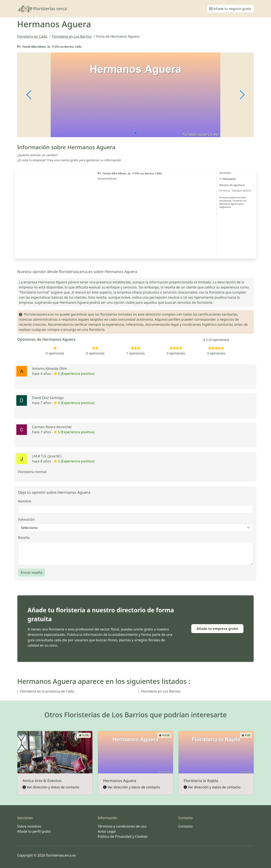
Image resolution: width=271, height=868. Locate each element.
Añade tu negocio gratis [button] (230, 9)
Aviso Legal (107, 831)
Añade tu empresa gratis (217, 629)
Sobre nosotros (29, 826)
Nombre (25, 501)
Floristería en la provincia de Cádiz (46, 691)
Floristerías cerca (42, 9)
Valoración (26, 519)
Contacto (186, 826)
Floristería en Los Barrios (159, 691)
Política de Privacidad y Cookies (123, 836)
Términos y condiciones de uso (122, 826)
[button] (135, 133)
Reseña (24, 538)
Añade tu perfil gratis (34, 831)
